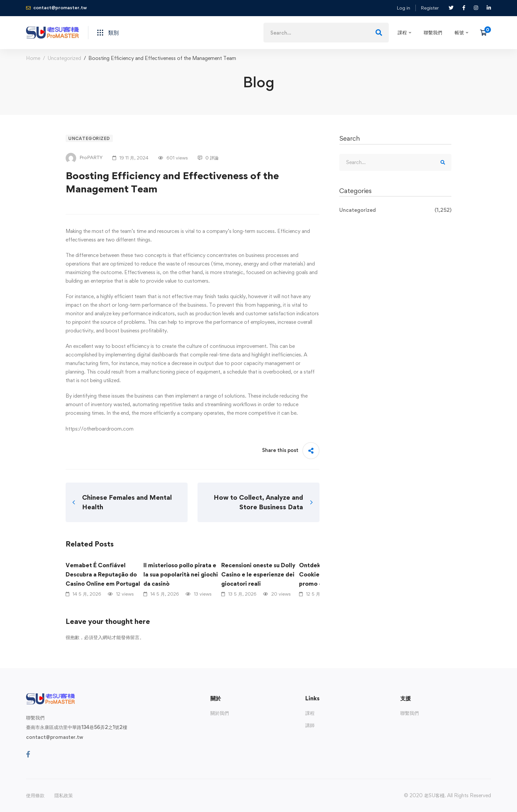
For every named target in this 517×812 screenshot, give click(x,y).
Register (430, 8)
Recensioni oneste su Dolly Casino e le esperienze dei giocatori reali (258, 574)
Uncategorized (64, 58)
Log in (403, 8)
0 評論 (208, 158)
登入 (98, 637)
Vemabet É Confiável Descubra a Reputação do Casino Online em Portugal (103, 574)
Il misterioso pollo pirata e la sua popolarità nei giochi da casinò (181, 574)
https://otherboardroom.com (100, 429)
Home (33, 58)
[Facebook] (28, 754)
